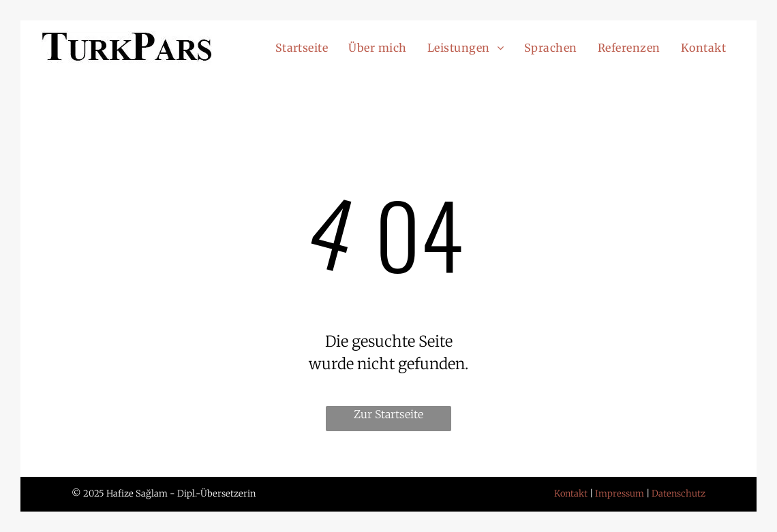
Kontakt (571, 494)
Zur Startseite (388, 414)
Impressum (620, 494)
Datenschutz (679, 494)
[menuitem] (302, 48)
